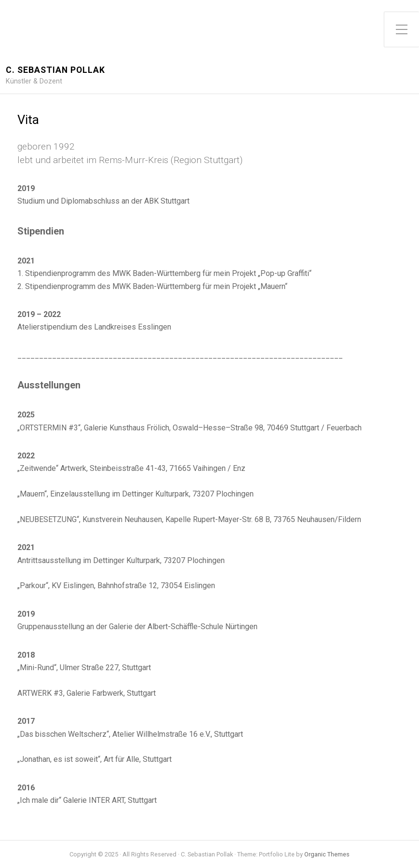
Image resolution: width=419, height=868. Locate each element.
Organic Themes (327, 854)
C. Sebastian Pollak (55, 70)
